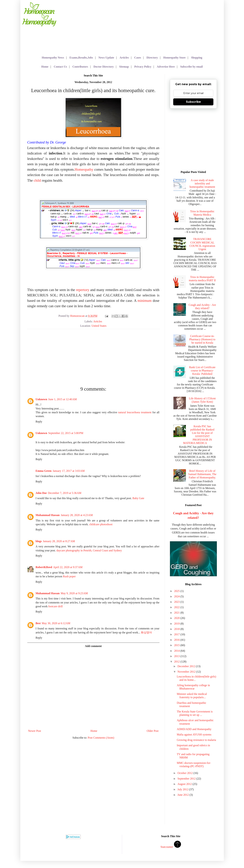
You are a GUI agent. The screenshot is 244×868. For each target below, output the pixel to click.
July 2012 (183, 789)
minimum (144, 301)
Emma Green (44, 471)
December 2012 (187, 666)
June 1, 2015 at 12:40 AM (62, 399)
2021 (177, 613)
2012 (177, 662)
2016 (177, 640)
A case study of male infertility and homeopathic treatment (202, 183)
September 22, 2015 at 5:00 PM (66, 433)
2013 (177, 656)
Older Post (153, 731)
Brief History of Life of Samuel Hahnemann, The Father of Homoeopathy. (202, 474)
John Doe (41, 493)
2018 (177, 629)
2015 (177, 645)
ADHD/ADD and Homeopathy (194, 729)
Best (38, 623)
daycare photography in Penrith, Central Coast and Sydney (89, 550)
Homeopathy (84, 169)
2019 (177, 624)
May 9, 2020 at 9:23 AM (74, 593)
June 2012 (183, 795)
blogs (39, 541)
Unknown (41, 399)
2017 (177, 634)
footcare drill (55, 606)
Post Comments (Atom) (101, 738)
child (37, 180)
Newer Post (35, 731)
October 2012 (185, 773)
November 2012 (187, 672)
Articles (98, 321)
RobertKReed (44, 567)
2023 (177, 602)
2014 (177, 651)
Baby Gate (138, 498)
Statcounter (167, 847)
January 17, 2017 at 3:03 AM (69, 471)
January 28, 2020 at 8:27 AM (59, 541)
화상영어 (146, 632)
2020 (177, 618)
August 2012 (185, 784)
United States (99, 326)
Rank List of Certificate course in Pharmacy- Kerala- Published (202, 371)
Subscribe (193, 102)
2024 (177, 596)
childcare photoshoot (101, 524)
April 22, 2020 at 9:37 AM (68, 567)
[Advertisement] (139, 26)
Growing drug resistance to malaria (196, 740)
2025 (177, 591)
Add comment (93, 646)
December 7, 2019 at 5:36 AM (65, 493)
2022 (177, 607)
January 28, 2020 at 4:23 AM (77, 515)
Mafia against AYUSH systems (194, 735)
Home (94, 731)
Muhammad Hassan (48, 515)
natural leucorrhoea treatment (135, 412)
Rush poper (69, 576)
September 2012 (187, 779)
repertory (83, 290)
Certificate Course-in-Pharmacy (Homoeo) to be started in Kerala (202, 339)
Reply (39, 422)
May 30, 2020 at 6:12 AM (56, 623)
